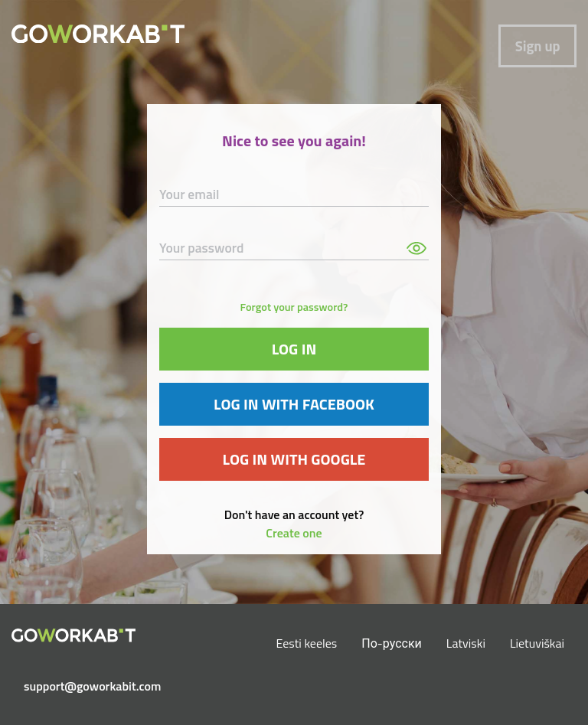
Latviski (466, 643)
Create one (294, 533)
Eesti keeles (307, 643)
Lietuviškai (537, 643)
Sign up (538, 46)
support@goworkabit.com (80, 686)
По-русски (392, 643)
